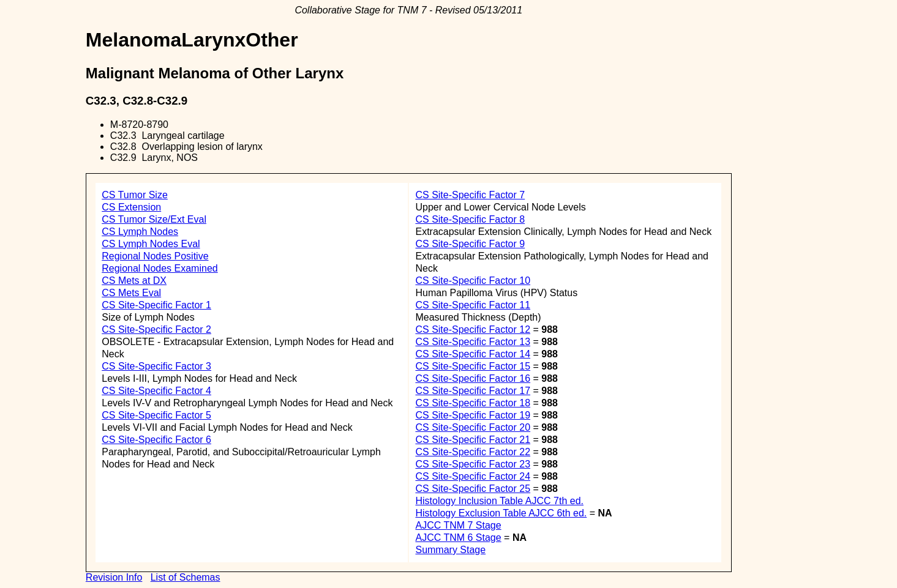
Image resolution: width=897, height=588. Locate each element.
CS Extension (131, 207)
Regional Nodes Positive (155, 256)
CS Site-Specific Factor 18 (473, 403)
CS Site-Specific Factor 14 (473, 354)
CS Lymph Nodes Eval (151, 244)
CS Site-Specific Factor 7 (470, 195)
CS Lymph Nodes (140, 232)
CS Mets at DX (134, 281)
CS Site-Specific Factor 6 (156, 440)
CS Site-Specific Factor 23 (473, 464)
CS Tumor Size (135, 195)
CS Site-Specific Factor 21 (473, 440)
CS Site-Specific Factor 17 (473, 391)
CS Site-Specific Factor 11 (473, 305)
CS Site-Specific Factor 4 (156, 391)
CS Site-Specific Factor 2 (156, 329)
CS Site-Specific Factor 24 (473, 476)
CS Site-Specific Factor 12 (473, 329)
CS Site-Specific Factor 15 (473, 366)
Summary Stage (450, 550)
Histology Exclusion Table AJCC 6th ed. (501, 513)
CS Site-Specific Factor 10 (473, 281)
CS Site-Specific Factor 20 (473, 427)
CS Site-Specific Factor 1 (156, 305)
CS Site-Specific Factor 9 (470, 244)
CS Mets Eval (131, 293)
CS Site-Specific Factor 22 (473, 452)
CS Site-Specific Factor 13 (473, 342)
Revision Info (114, 577)
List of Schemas (186, 577)
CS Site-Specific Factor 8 (470, 219)
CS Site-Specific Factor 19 (473, 415)
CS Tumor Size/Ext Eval (154, 219)
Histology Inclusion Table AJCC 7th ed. (499, 501)
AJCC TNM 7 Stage (458, 525)
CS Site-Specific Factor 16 (473, 378)
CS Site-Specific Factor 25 (473, 489)
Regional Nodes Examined (160, 268)
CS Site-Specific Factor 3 (156, 366)
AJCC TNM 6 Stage (458, 538)
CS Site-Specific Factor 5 (156, 415)
